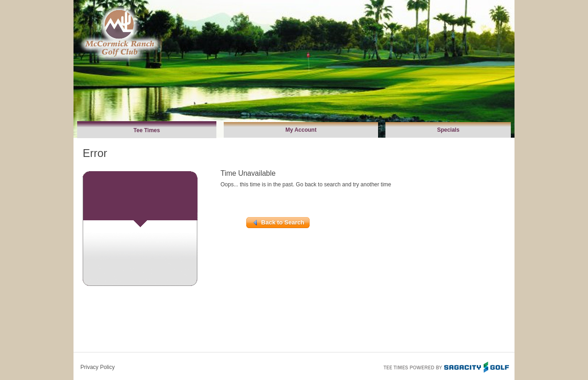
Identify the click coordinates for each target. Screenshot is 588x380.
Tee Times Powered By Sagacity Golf (446, 366)
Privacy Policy (98, 367)
